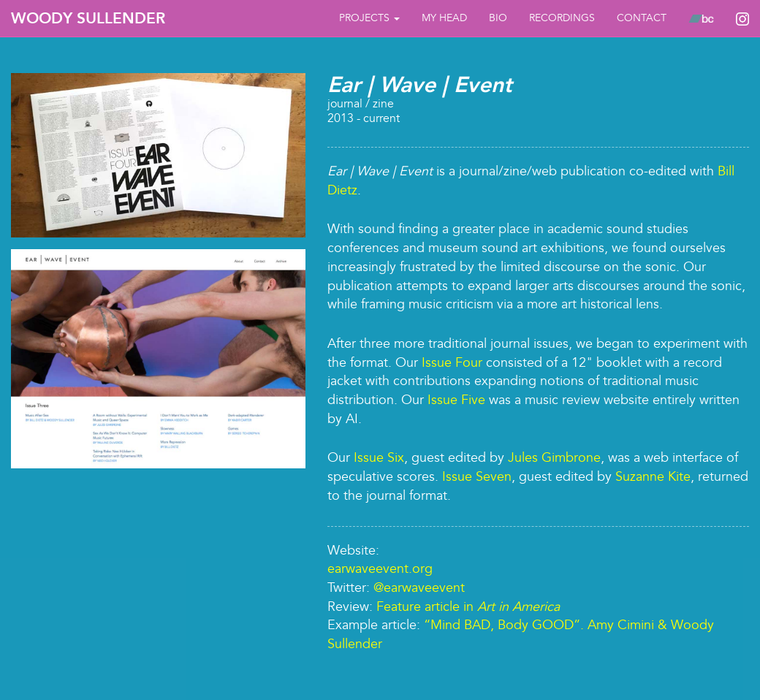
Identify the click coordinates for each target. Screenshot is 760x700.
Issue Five (456, 400)
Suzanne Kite (653, 477)
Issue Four (452, 363)
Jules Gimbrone (554, 458)
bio (498, 18)
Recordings (562, 18)
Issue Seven (477, 477)
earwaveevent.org (380, 569)
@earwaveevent (419, 588)
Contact (642, 18)
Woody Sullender (88, 18)
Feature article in (468, 607)
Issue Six (379, 458)
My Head (444, 18)
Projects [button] (369, 18)
